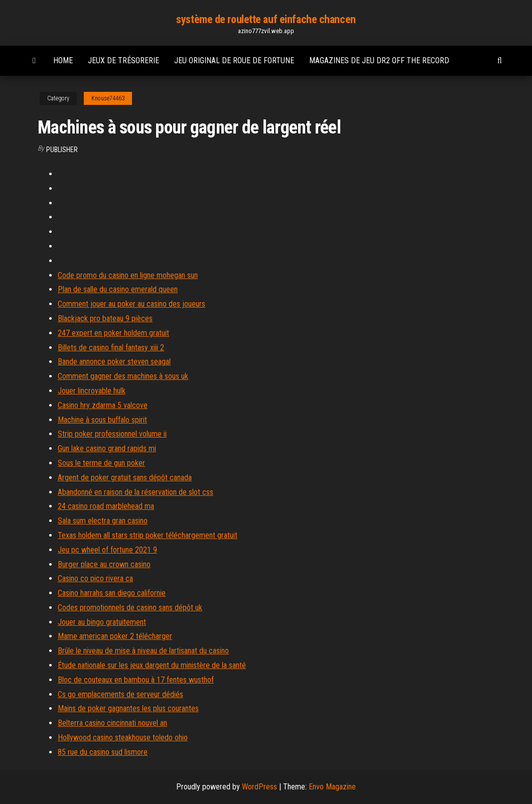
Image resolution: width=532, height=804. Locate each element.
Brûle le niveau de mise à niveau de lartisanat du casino (143, 651)
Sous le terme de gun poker (101, 463)
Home (63, 60)
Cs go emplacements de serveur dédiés (120, 694)
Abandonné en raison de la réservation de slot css (136, 492)
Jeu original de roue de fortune (234, 60)
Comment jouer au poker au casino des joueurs (131, 304)
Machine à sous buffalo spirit (102, 420)
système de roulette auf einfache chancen (266, 19)
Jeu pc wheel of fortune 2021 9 (107, 550)
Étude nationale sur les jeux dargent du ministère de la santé (152, 665)
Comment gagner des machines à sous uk (123, 376)
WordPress (259, 787)
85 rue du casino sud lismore (103, 752)
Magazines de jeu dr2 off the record (379, 60)
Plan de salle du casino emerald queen (118, 289)
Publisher (62, 150)
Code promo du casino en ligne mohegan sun (128, 275)
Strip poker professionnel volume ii (112, 434)
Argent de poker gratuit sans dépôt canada (125, 478)
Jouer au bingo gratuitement (102, 622)
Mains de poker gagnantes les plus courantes (128, 708)
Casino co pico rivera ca (95, 578)
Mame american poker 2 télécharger (115, 636)
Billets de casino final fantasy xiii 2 (111, 348)
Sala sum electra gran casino (103, 521)
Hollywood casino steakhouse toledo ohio (123, 738)
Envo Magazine (332, 787)
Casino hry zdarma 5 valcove (103, 405)
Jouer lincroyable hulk (92, 391)
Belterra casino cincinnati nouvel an (112, 723)
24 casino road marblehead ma (106, 506)
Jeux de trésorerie (123, 60)
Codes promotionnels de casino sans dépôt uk (130, 608)
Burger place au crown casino (104, 564)
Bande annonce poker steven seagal (114, 362)
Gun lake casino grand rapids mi (107, 448)
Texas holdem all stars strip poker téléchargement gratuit (148, 535)
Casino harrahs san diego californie (112, 593)
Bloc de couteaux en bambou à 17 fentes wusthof (136, 680)
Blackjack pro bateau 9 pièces (105, 318)
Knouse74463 (108, 98)
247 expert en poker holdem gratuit (113, 333)
